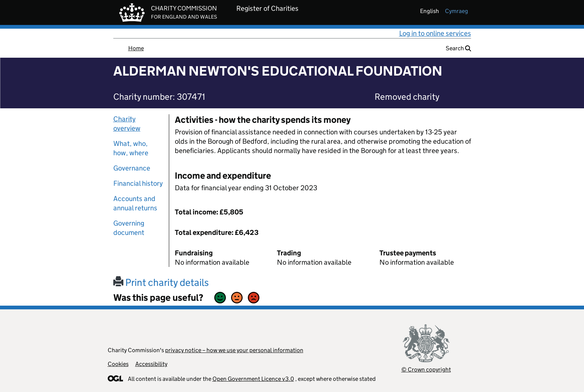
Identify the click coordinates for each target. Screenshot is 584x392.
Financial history (138, 183)
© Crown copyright (426, 369)
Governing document (129, 228)
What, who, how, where (131, 148)
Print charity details (161, 282)
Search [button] (458, 48)
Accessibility (151, 364)
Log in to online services (435, 33)
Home (136, 48)
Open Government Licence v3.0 (253, 379)
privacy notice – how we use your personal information (234, 350)
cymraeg (457, 11)
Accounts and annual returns (135, 203)
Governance (132, 168)
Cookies (118, 364)
